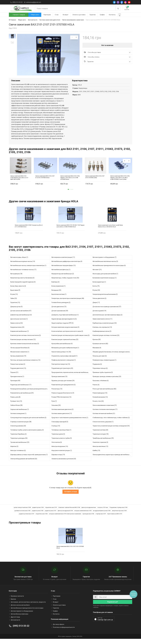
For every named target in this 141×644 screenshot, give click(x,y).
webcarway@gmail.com (34, 2)
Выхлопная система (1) (59, 299)
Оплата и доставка (79, 15)
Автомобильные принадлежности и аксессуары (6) (109, 270)
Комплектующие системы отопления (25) (106, 340)
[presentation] (72, 37)
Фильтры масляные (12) (100, 451)
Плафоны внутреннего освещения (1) (64, 364)
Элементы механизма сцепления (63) (64, 463)
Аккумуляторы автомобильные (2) (63, 278)
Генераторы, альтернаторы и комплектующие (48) (68, 303)
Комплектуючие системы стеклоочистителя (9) (26, 340)
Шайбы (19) (96, 455)
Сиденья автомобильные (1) (20, 414)
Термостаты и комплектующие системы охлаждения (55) (111, 430)
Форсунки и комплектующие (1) (62, 455)
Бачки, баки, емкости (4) (18, 290)
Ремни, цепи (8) (15, 401)
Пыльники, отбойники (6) (101, 385)
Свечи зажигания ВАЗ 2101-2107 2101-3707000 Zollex (95, 181)
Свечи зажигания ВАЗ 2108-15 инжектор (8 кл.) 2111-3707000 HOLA (29, 230)
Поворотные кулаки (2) (18, 369)
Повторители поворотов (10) (61, 369)
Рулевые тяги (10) (16, 406)
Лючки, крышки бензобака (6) (20, 352)
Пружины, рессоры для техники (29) (63, 385)
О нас (57, 15)
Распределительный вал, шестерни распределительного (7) (30, 393)
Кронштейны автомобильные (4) (62, 348)
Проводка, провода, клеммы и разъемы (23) (107, 381)
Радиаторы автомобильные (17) (21, 389)
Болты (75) (96, 290)
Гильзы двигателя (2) (99, 303)
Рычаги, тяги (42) (98, 406)
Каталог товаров (19, 15)
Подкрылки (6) (97, 369)
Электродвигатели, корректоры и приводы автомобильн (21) (112, 459)
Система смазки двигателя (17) (62, 418)
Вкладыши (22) (56, 295)
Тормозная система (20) (100, 434)
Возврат (66, 15)
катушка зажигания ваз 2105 (83, 515)
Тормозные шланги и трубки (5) (62, 443)
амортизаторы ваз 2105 (119, 515)
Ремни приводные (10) (100, 397)
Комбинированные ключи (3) (102, 336)
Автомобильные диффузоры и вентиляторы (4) (67, 266)
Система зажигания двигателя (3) (62, 414)
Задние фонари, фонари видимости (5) (64, 323)
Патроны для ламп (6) (100, 360)
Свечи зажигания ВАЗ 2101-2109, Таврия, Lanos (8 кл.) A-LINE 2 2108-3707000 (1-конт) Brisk (120, 182)
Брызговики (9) (15, 295)
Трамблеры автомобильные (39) (103, 443)
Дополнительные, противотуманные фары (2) (108, 319)
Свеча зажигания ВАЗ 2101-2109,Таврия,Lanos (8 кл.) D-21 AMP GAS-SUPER (19, 182)
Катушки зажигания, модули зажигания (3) (65, 332)
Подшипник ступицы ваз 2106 (118, 512)
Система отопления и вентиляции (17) (105, 414)
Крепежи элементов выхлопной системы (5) (25, 348)
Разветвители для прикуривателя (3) (63, 389)
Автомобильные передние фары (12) (64, 270)
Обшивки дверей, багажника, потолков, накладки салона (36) (112, 356)
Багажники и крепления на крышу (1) (105, 282)
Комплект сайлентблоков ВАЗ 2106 (69, 512)
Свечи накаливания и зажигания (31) (105, 410)
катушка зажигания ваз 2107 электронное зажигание (65, 518)
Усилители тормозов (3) (100, 447)
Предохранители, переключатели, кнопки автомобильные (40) (71, 377)
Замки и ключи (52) (17, 327)
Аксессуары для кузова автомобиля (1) (105, 278)
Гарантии (93, 15)
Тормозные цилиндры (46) (19, 443)
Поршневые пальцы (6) (100, 373)
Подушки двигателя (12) (18, 373)
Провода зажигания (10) (59, 381)
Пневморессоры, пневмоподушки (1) (104, 364)
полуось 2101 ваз (103, 512)
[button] (68, 194)
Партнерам (47, 15)
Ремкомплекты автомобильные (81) (22, 397)
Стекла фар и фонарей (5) (60, 426)
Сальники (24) (56, 410)
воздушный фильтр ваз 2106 (102, 515)
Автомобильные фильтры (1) (61, 274)
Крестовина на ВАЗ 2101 (115, 518)
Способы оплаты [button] (108, 57)
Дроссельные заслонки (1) (19, 323)
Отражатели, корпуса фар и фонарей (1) (64, 360)
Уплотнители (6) (57, 447)
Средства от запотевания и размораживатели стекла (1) (70, 422)
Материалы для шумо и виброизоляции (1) (65, 352)
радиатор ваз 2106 (38, 512)
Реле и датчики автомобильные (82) (104, 393)
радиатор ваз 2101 (51, 515)
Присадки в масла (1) (17, 381)
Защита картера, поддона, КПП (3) (62, 327)
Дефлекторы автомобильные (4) (21, 319)
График (102, 15)
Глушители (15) (15, 307)
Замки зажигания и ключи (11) (102, 323)
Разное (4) (96, 389)
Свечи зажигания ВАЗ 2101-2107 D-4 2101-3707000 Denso (45, 181)
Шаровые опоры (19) (58, 459)
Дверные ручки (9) (16, 311)
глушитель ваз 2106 (42, 518)
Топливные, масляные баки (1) (61, 434)
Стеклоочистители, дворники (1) (103, 426)
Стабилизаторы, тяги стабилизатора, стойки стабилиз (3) (111, 422)
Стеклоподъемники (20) (18, 430)
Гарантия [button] (108, 62)
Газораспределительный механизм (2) (105, 299)
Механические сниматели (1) (20, 356)
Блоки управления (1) (59, 290)
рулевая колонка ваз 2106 (22, 515)
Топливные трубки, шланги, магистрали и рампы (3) (27, 434)
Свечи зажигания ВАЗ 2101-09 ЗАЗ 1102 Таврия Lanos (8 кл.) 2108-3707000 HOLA (70, 230)
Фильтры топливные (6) (18, 455)
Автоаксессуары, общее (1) (19, 262)
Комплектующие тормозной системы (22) (65, 344)
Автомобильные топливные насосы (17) (23, 274)
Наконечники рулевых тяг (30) (61, 356)
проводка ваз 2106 (88, 518)
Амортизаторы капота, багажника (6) (22, 282)
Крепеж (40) (97, 344)
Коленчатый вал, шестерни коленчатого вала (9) (67, 336)
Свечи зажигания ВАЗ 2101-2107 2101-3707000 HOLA (70, 552)
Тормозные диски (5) (58, 438)
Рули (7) (54, 406)
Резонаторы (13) (57, 393)
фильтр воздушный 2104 (65, 515)
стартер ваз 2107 (101, 518)
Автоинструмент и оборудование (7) (104, 262)
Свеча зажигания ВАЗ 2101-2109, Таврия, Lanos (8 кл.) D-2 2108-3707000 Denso (70, 182)
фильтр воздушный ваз (89, 512)
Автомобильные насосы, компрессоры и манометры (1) (28, 270)
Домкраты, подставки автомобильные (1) (65, 319)
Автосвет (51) (97, 274)
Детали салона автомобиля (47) (21, 315)
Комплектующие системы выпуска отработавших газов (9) (70, 340)
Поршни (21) (14, 377)
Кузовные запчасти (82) (100, 348)
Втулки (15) (14, 299)
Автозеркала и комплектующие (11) (63, 262)
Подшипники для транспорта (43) (62, 373)
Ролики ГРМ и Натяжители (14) (61, 401)
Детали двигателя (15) (59, 311)
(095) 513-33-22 (17, 2)
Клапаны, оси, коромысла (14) (102, 332)
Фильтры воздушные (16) (60, 451)
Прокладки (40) (15, 385)
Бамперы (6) (56, 286)
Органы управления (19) (18, 360)
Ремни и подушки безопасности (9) (63, 397)
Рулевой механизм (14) (100, 401)
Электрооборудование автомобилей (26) (24, 463)
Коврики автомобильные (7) (20, 336)
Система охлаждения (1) (18, 418)
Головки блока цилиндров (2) (61, 307)
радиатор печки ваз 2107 (27, 518)
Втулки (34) (96, 295)
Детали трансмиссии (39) (60, 315)
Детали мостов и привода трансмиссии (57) (107, 311)
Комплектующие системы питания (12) (23, 344)
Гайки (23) (14, 303)
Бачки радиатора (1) (99, 286)
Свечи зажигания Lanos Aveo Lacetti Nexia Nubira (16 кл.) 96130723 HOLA (110, 230)
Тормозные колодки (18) (101, 438)
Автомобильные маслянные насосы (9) (105, 266)
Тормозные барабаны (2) (18, 438)
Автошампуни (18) (16, 278)
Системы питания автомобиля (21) (104, 418)
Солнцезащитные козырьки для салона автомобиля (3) (28, 422)
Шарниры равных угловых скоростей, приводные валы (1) (29, 459)
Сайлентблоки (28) (16, 410)
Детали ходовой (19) (99, 315)
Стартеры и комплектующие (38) (21, 426)
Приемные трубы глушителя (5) (103, 377)
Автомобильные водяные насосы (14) (23, 266)
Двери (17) (96, 307)
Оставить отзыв (71, 496)
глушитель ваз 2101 (51, 512)
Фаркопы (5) (14, 451)
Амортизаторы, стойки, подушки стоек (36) (65, 282)
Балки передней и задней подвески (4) (23, 286)
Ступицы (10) (56, 430)
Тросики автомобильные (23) (20, 447)
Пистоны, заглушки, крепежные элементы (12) (25, 364)
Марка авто (35, 15)
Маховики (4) (97, 352)
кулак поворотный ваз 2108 (22, 512)
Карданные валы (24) (17, 332)
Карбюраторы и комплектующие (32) (105, 327)
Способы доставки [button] (108, 52)
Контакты (112, 15)
